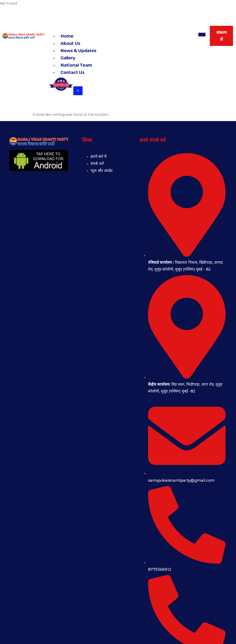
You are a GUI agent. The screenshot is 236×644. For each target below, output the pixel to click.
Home (67, 36)
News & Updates (78, 51)
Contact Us (73, 72)
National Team (76, 65)
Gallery (68, 58)
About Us (70, 43)
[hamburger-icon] (202, 35)
